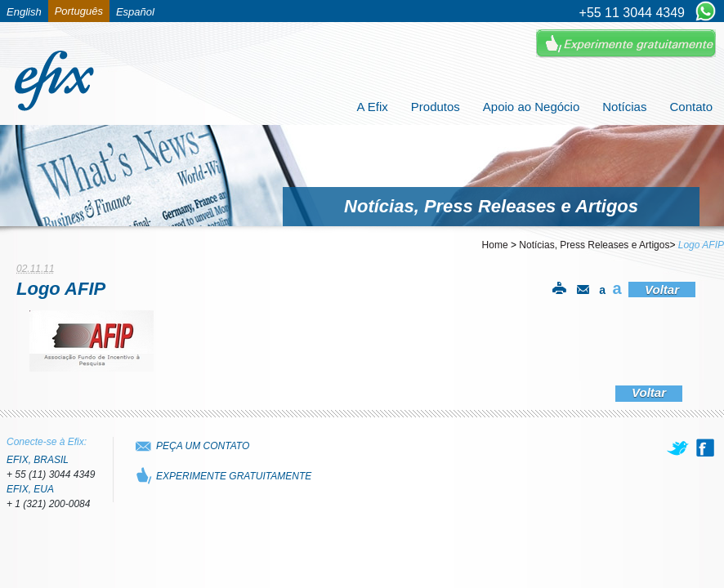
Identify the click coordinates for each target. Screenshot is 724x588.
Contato (691, 107)
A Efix (372, 107)
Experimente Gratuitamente (626, 44)
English (24, 12)
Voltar (662, 290)
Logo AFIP (701, 245)
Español (135, 12)
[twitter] (679, 448)
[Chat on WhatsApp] (706, 12)
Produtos (436, 107)
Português (79, 11)
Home (495, 245)
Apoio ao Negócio (531, 107)
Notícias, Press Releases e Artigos (594, 245)
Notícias (624, 107)
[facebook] (705, 448)
